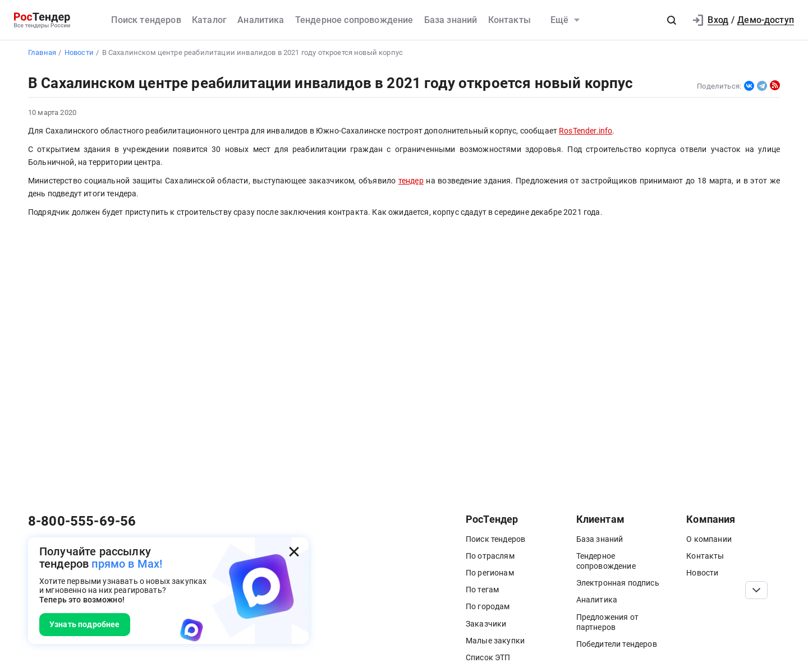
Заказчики (486, 624)
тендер (411, 181)
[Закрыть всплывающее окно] (294, 552)
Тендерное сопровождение (354, 20)
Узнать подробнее (85, 624)
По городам (488, 606)
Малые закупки (495, 641)
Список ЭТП (488, 657)
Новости (702, 573)
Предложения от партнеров (607, 622)
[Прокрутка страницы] (756, 590)
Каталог (209, 20)
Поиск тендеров (146, 20)
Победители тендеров (617, 644)
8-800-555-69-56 (82, 521)
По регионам (490, 573)
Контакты (509, 20)
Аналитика (261, 20)
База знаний (451, 20)
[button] (672, 20)
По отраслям (490, 556)
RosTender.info (586, 131)
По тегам (482, 590)
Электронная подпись (618, 583)
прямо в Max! (127, 564)
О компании (709, 539)
